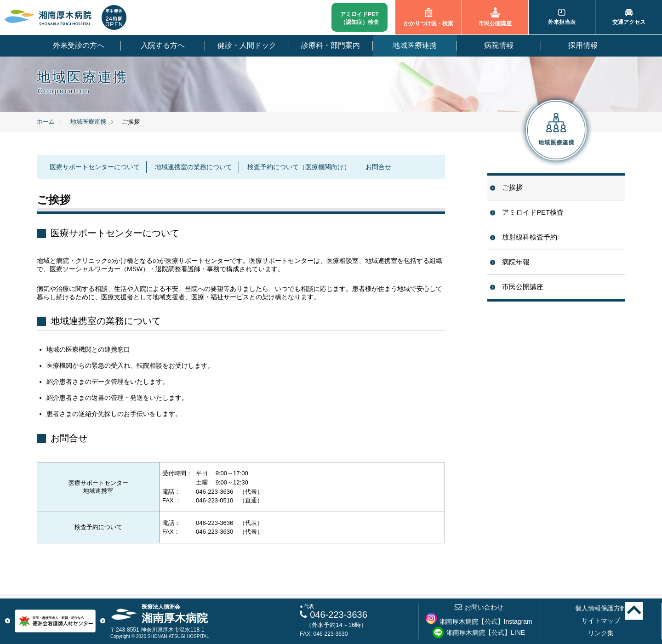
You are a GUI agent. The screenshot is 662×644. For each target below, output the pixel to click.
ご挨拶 (512, 187)
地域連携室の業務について (194, 167)
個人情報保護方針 (601, 608)
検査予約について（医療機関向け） (299, 167)
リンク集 (601, 633)
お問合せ (378, 167)
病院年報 (516, 262)
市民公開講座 (523, 287)
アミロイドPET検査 (533, 212)
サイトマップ (601, 621)
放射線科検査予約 (530, 237)
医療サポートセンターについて (95, 167)
